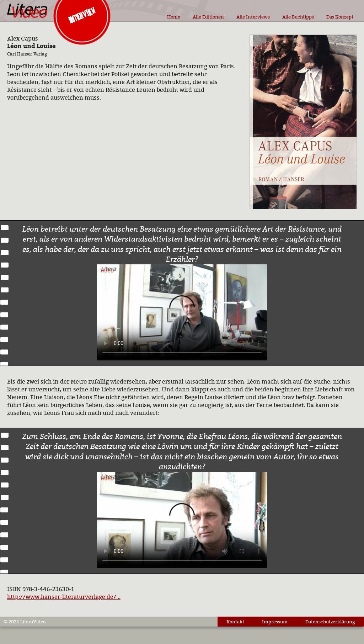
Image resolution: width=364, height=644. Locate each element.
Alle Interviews (253, 17)
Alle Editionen (208, 17)
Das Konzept (340, 17)
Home (174, 17)
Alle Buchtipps (298, 17)
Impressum (275, 622)
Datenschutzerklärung (330, 622)
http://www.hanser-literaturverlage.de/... (64, 597)
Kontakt (235, 622)
